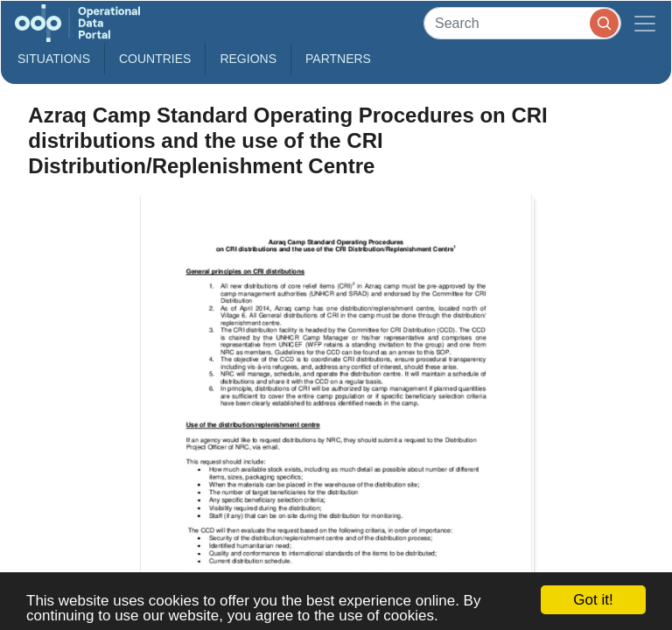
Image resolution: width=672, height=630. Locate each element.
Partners (338, 59)
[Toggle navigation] (645, 23)
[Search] (522, 23)
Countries (155, 59)
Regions (248, 59)
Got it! (593, 600)
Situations (54, 59)
